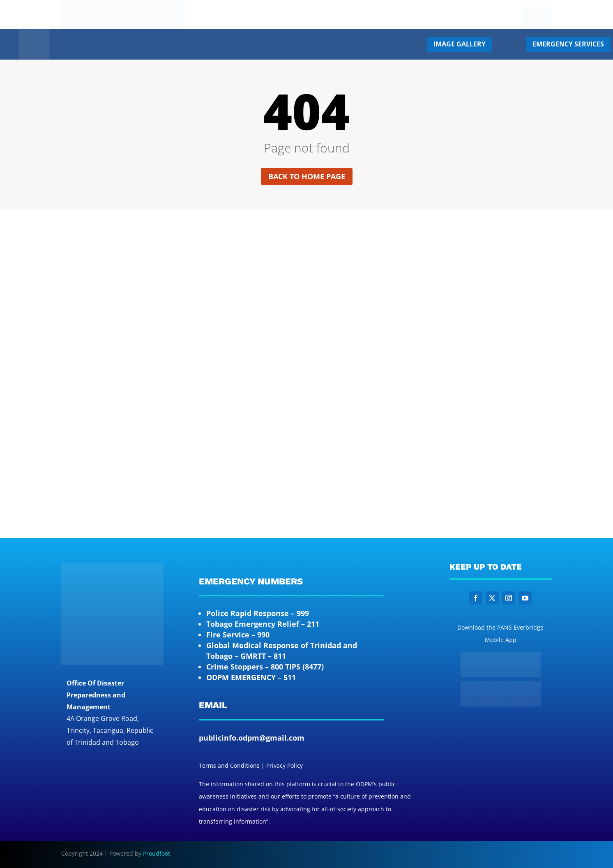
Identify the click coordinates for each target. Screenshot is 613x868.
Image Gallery (460, 44)
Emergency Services (568, 44)
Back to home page (307, 176)
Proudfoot (157, 853)
